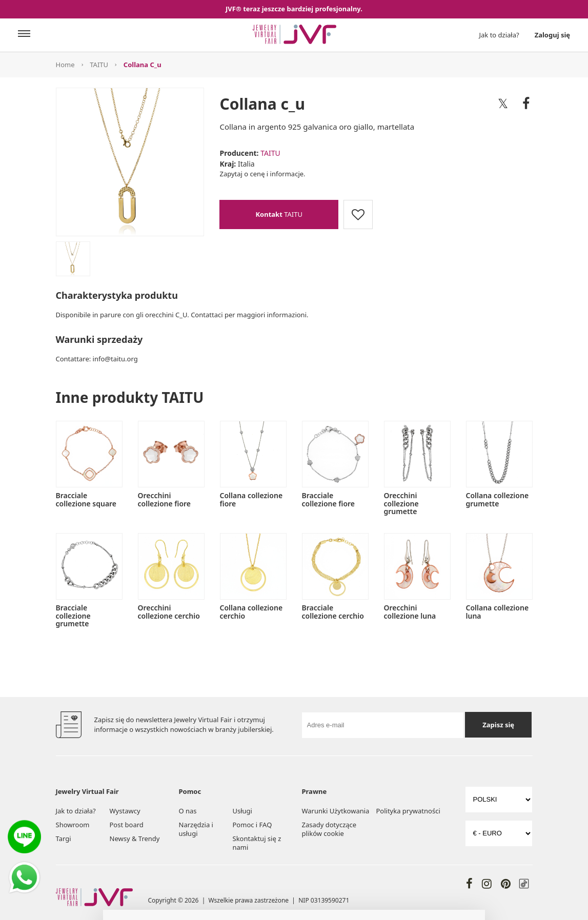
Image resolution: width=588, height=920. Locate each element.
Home (65, 65)
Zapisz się (498, 725)
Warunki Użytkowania (336, 811)
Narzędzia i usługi (196, 829)
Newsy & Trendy (135, 839)
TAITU (99, 65)
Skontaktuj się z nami (257, 843)
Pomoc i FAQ (252, 825)
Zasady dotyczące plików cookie (329, 829)
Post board (127, 825)
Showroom (73, 825)
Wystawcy (125, 811)
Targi (64, 839)
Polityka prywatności (408, 811)
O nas (188, 811)
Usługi (242, 811)
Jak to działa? (499, 35)
